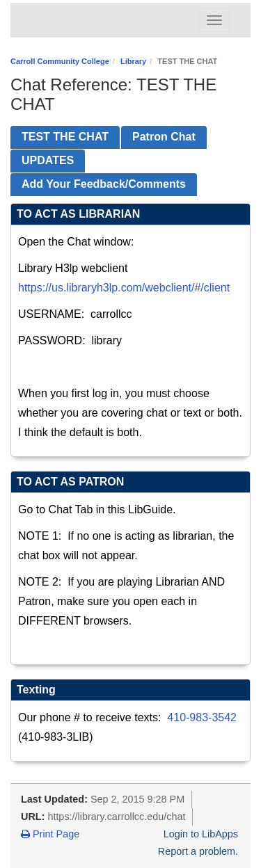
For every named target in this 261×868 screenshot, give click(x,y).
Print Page (50, 834)
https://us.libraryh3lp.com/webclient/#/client (124, 288)
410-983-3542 (202, 717)
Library (133, 61)
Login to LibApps (201, 834)
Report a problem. (198, 851)
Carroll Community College (60, 61)
